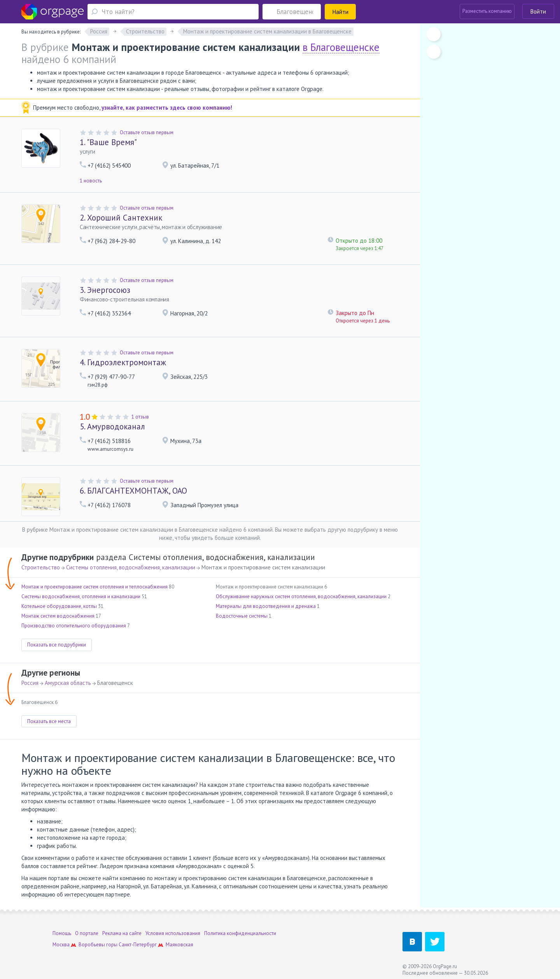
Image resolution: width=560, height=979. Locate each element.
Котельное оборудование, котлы (59, 606)
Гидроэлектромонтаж (123, 362)
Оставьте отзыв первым (147, 132)
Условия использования (173, 933)
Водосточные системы (242, 616)
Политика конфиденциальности (240, 933)
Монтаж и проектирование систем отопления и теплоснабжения (94, 587)
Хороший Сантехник (121, 218)
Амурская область (68, 683)
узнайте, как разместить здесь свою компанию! (167, 108)
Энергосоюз (105, 290)
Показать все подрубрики (57, 645)
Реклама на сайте (122, 933)
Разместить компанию (487, 11)
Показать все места (49, 721)
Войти (538, 11)
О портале (87, 933)
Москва (61, 945)
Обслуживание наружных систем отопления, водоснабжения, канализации (301, 596)
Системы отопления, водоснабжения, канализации (131, 567)
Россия (30, 683)
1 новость (91, 181)
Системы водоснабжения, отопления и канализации (81, 596)
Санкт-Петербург (138, 945)
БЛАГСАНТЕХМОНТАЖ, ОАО (133, 491)
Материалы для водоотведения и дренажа (266, 606)
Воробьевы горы (98, 945)
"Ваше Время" (108, 142)
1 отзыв (140, 417)
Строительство (41, 567)
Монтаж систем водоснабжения (58, 616)
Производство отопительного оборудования (74, 626)
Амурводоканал (112, 426)
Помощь (62, 933)
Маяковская (179, 945)
